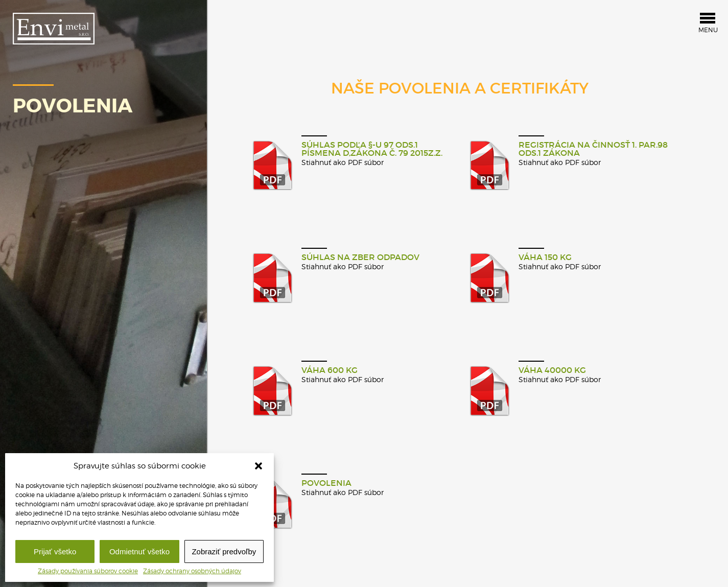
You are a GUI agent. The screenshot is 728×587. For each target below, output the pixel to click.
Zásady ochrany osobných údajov (192, 571)
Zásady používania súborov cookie (88, 571)
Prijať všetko (55, 551)
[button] (259, 466)
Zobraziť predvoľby (224, 551)
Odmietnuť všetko (139, 551)
